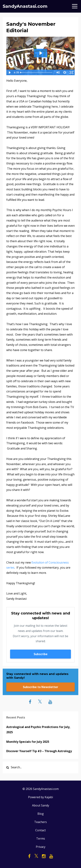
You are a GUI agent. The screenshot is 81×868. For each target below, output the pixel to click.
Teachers (40, 822)
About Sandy (41, 805)
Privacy (41, 847)
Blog (41, 814)
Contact (40, 830)
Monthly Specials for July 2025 (28, 742)
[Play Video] (10, 73)
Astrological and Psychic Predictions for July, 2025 (38, 730)
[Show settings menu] (65, 73)
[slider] (37, 73)
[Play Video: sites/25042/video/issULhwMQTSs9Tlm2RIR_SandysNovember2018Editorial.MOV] (41, 53)
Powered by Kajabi (40, 797)
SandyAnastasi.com (25, 6)
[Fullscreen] (71, 73)
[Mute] (58, 73)
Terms (41, 838)
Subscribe (41, 654)
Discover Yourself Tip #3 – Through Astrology (39, 751)
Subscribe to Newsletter (40, 687)
